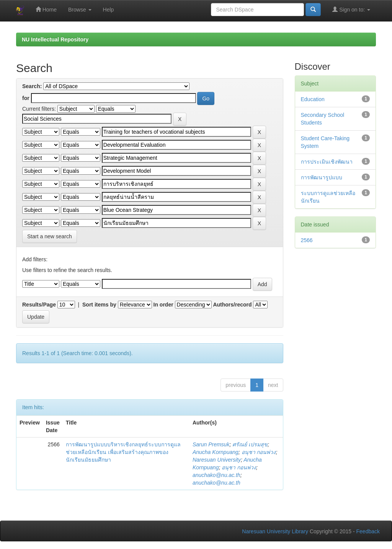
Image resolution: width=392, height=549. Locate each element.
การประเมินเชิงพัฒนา (327, 162)
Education (313, 99)
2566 (307, 240)
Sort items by (99, 305)
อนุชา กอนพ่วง (259, 452)
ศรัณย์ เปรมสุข (250, 444)
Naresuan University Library (275, 531)
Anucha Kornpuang (216, 452)
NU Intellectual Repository (55, 39)
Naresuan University (217, 460)
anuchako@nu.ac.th (216, 475)
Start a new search (50, 236)
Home (46, 9)
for (26, 98)
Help (109, 10)
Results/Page (39, 305)
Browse (80, 10)
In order (163, 305)
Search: (32, 86)
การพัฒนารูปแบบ (322, 177)
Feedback (368, 531)
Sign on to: (351, 9)
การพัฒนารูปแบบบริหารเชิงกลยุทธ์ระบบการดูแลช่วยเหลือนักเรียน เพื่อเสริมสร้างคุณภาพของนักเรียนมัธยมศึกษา (123, 452)
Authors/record (232, 305)
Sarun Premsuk (211, 444)
